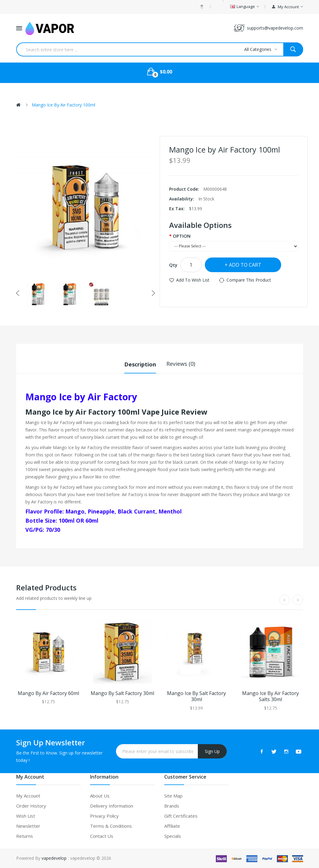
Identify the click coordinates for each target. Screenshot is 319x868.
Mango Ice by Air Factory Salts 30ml (270, 696)
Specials (173, 836)
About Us (100, 796)
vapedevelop (54, 858)
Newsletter (28, 826)
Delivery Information (112, 806)
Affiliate (172, 826)
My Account (28, 796)
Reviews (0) (181, 364)
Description (140, 364)
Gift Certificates (181, 816)
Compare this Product (249, 280)
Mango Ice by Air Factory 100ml (63, 105)
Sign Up (212, 751)
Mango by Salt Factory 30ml (122, 693)
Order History (31, 806)
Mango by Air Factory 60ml (48, 693)
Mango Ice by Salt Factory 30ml (196, 696)
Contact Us (102, 836)
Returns (25, 836)
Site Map (173, 796)
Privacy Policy (104, 816)
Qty (173, 265)
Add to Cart (245, 265)
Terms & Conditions (111, 826)
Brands (172, 806)
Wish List (26, 816)
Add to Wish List (193, 280)
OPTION (182, 236)
